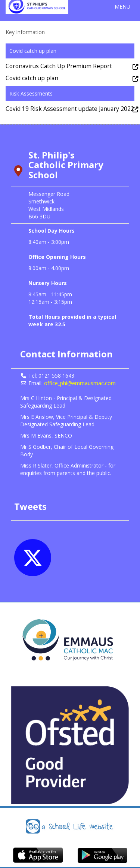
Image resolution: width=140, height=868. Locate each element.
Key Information (25, 32)
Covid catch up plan (32, 78)
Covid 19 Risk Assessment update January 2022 (70, 109)
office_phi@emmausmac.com (80, 383)
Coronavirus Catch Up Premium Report (59, 66)
